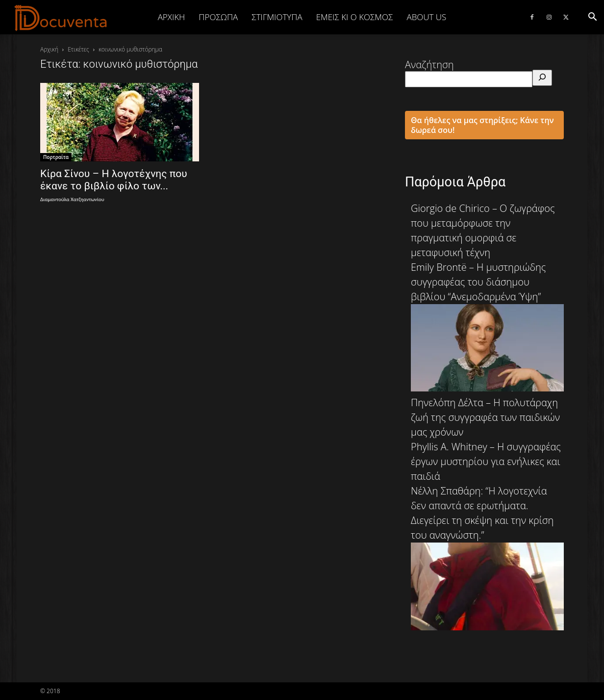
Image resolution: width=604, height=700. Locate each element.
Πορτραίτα (56, 157)
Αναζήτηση (429, 65)
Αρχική (172, 17)
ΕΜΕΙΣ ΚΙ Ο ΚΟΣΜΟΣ (355, 17)
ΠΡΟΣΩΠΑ (218, 17)
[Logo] (61, 18)
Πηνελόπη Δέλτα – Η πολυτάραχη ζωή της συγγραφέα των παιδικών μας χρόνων (485, 417)
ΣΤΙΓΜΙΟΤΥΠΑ (277, 17)
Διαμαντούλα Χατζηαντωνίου (72, 199)
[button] (592, 17)
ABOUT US (426, 17)
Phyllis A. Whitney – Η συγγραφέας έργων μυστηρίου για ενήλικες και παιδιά (486, 461)
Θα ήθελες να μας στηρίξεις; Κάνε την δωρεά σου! (482, 125)
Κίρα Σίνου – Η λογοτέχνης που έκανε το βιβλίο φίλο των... (114, 180)
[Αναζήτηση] (542, 78)
